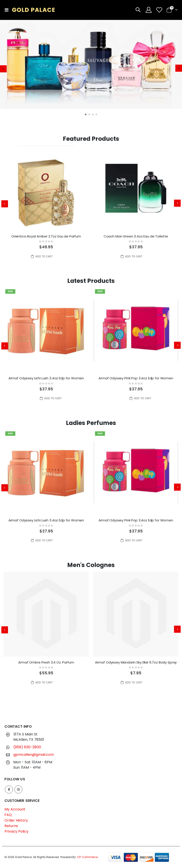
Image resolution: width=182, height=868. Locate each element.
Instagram (18, 789)
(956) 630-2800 (27, 747)
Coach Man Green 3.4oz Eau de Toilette (136, 236)
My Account (15, 809)
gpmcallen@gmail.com (34, 755)
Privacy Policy (16, 831)
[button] (86, 114)
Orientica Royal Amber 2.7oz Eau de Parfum (46, 236)
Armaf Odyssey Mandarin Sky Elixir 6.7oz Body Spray (136, 662)
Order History (16, 820)
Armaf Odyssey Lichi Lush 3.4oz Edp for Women (46, 378)
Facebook (9, 789)
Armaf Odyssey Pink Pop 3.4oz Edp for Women (136, 378)
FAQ (8, 815)
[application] (91, 69)
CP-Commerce (87, 857)
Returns (11, 826)
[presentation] (3, 69)
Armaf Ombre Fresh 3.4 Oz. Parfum (46, 662)
